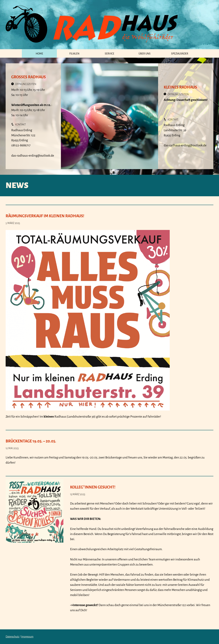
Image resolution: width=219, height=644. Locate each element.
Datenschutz (12, 637)
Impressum (27, 637)
